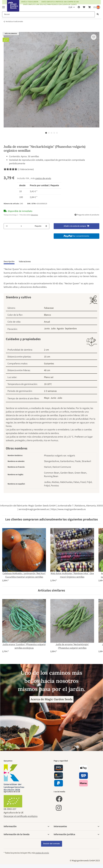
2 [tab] (49, 133)
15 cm (47, 357)
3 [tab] (51, 133)
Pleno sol (49, 377)
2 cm (46, 350)
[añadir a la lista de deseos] (94, 37)
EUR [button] (70, 7)
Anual (47, 322)
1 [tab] (46, 133)
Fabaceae (49, 308)
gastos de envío (43, 178)
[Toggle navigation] (4, 6)
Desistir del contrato (52, 844)
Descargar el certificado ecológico (21, 816)
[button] (79, 7)
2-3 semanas (50, 391)
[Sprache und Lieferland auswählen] (96, 7)
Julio (53, 329)
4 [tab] (54, 133)
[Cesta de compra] (89, 7)
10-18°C (48, 384)
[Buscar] (48, 14)
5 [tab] (57, 133)
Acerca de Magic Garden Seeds (51, 699)
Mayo (47, 398)
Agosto (60, 329)
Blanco (48, 315)
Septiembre (71, 329)
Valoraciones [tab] (25, 262)
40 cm (47, 370)
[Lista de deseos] (84, 7)
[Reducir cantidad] (7, 226)
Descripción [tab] (9, 262)
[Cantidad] (21, 226)
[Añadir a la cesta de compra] (6, 30)
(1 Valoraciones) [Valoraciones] (19, 169)
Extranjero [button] (34, 215)
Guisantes (49, 364)
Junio (47, 329)
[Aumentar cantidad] (46, 226)
